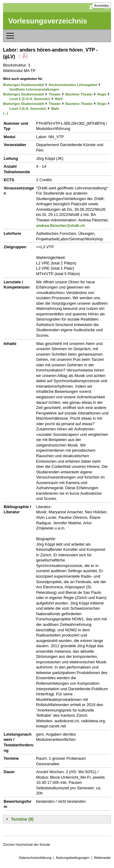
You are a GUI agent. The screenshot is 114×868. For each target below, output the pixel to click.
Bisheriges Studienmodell (24, 85)
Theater (55, 94)
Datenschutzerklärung (35, 858)
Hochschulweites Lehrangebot (73, 85)
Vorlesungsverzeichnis (48, 21)
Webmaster (102, 858)
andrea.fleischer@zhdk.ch (61, 226)
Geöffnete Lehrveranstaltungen (34, 89)
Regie (102, 94)
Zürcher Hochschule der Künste (27, 845)
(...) (6, 113)
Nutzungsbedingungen (73, 858)
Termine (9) (22, 819)
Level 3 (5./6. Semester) (28, 109)
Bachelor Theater (79, 94)
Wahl (59, 99)
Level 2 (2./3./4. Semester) (30, 99)
